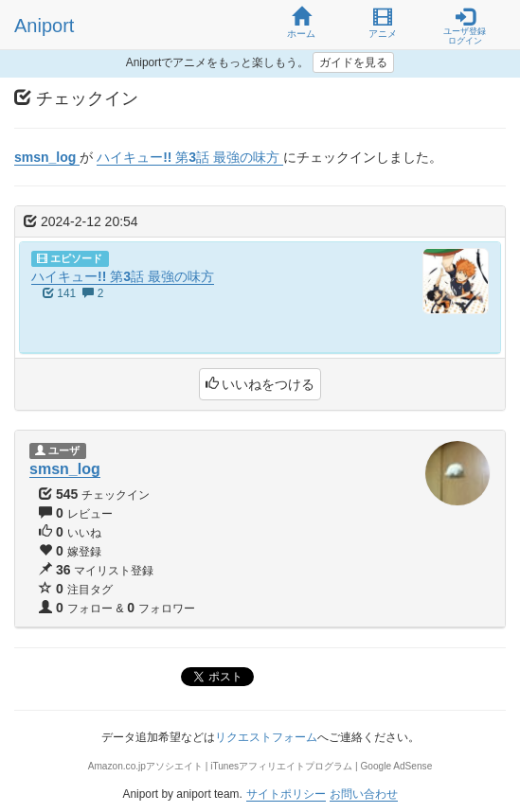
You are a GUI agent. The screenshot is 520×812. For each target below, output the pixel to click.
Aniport (44, 26)
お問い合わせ (364, 794)
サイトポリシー (286, 794)
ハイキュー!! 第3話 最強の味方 (123, 276)
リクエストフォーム (266, 737)
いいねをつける (260, 384)
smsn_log (65, 469)
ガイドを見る (353, 62)
